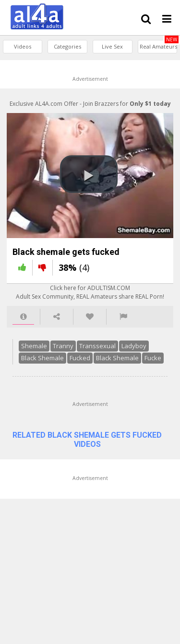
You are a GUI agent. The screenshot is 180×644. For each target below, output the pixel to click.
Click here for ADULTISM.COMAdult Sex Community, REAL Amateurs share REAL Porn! (90, 303)
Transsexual (91, 356)
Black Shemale (36, 368)
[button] (89, 179)
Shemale (27, 356)
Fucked (73, 368)
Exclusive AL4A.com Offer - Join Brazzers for (90, 104)
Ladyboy (127, 356)
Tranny (56, 356)
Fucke (146, 368)
